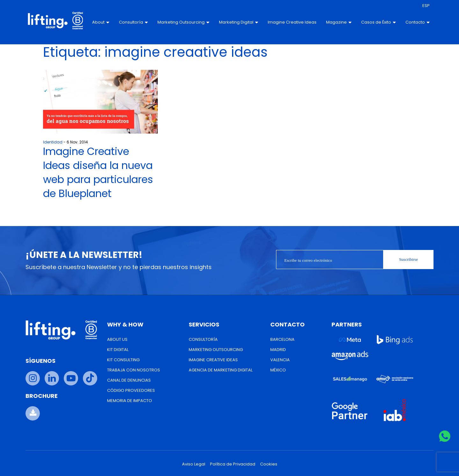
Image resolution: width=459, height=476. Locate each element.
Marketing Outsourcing (183, 22)
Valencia (280, 360)
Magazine (338, 22)
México (278, 370)
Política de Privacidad (233, 464)
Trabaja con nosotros (134, 370)
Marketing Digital (238, 22)
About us (117, 339)
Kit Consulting (123, 360)
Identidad (53, 142)
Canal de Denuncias (129, 380)
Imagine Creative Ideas (285, 22)
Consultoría (133, 22)
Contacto (417, 22)
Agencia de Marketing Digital (221, 370)
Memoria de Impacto (130, 401)
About (100, 22)
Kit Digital (118, 350)
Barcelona (282, 339)
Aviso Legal (194, 464)
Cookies (269, 464)
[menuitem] (425, 6)
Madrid (278, 350)
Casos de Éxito (378, 22)
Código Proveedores (131, 390)
